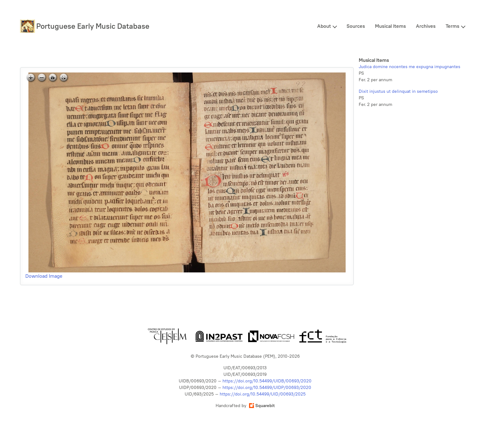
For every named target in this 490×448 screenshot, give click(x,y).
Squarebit (262, 406)
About (324, 26)
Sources (356, 26)
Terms (452, 26)
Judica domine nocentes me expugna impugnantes (410, 67)
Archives (426, 26)
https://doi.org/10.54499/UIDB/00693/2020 (267, 381)
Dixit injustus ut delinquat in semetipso (398, 91)
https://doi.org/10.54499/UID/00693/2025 (263, 394)
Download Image (44, 276)
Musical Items (390, 26)
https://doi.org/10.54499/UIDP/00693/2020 (267, 388)
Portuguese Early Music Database (93, 26)
